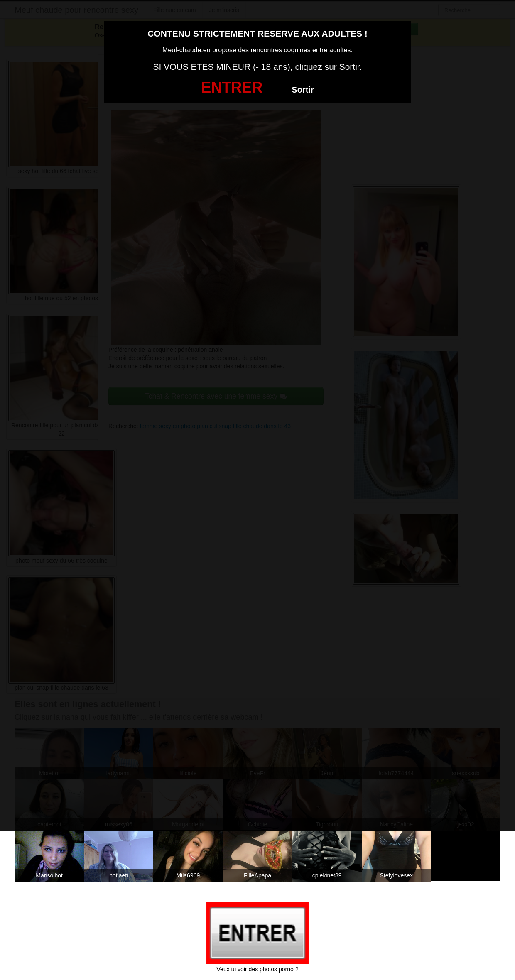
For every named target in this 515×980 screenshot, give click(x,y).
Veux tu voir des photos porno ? (258, 969)
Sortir (303, 90)
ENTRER (232, 87)
